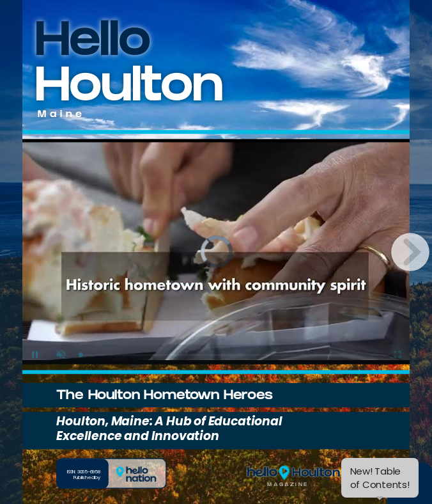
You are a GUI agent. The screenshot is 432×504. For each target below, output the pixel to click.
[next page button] (410, 252)
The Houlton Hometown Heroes (164, 397)
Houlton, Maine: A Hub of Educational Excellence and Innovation (169, 429)
